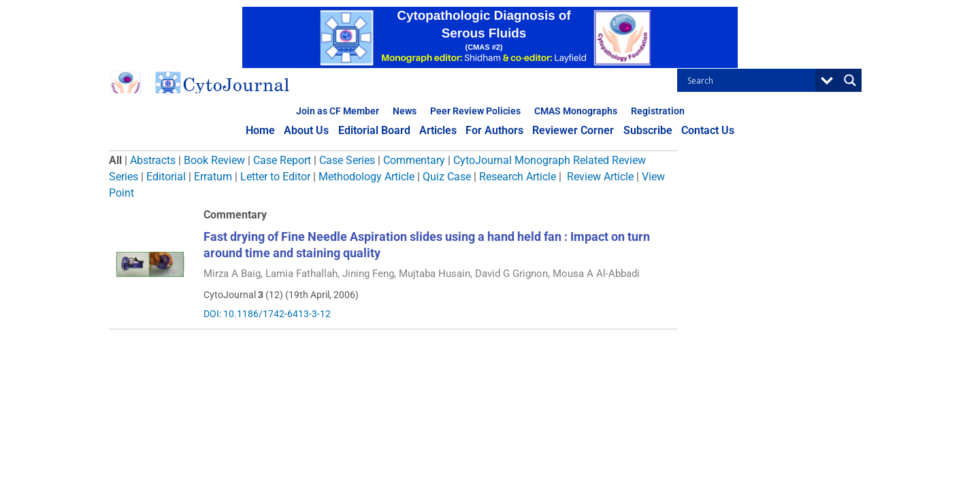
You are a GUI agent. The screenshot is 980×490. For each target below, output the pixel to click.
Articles (439, 131)
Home (264, 131)
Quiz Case (447, 177)
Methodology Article (366, 177)
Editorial (166, 177)
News (405, 111)
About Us (309, 131)
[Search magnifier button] (850, 80)
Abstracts (153, 160)
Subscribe (646, 131)
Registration (658, 111)
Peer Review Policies (475, 111)
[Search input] (750, 80)
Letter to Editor (275, 177)
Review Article (600, 177)
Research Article (518, 177)
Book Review (214, 160)
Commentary (414, 160)
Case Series (347, 160)
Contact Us (705, 131)
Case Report (282, 160)
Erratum (213, 177)
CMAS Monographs (576, 111)
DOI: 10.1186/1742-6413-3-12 (267, 314)
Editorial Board (376, 131)
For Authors (494, 131)
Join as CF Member (338, 111)
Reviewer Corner (572, 131)
